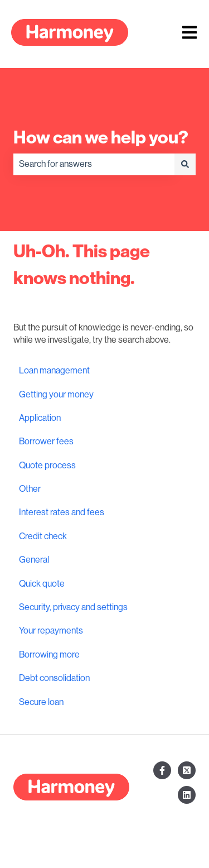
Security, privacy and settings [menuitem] (73, 607)
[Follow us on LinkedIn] (187, 795)
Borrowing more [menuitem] (49, 655)
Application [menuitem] (40, 418)
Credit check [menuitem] (43, 536)
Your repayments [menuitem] (51, 631)
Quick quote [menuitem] (42, 584)
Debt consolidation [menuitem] (54, 678)
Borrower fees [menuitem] (46, 442)
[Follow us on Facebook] (162, 770)
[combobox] (94, 164)
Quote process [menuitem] (47, 466)
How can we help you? (101, 137)
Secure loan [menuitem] (41, 702)
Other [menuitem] (30, 489)
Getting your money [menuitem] (56, 395)
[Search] (185, 164)
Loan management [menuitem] (54, 371)
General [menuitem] (34, 560)
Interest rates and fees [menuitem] (62, 512)
